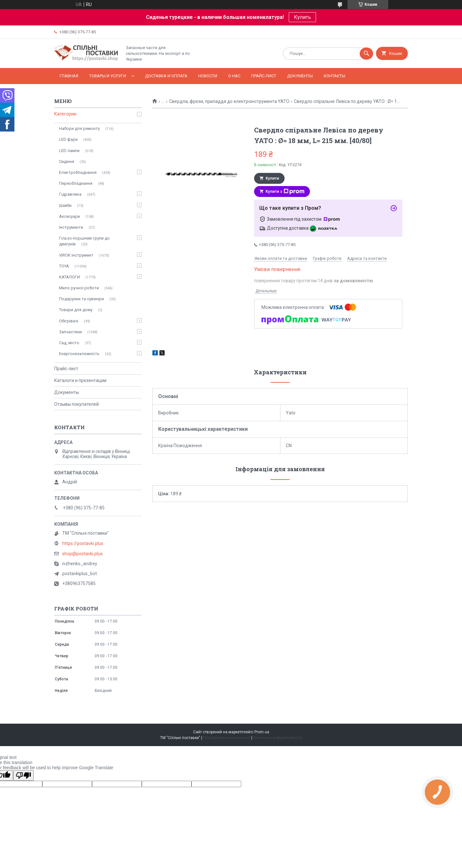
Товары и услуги (108, 76)
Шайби (65, 205)
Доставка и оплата (166, 76)
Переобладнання (76, 183)
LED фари (68, 139)
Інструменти (71, 227)
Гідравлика (70, 194)
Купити (272, 178)
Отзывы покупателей (77, 404)
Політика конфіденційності (278, 738)
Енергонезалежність (79, 354)
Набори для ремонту (79, 128)
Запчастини (70, 332)
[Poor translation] (23, 775)
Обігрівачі (69, 321)
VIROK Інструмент (76, 255)
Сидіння (67, 162)
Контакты (334, 76)
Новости (208, 76)
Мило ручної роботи (79, 288)
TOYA (64, 266)
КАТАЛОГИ (69, 277)
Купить (302, 17)
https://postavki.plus (83, 543)
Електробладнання (78, 172)
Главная (69, 76)
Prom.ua (262, 732)
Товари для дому (76, 310)
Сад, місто (69, 343)
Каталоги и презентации (80, 380)
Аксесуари (69, 216)
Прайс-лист (264, 76)
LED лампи (69, 151)
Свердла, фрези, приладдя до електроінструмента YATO (229, 101)
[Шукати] (366, 54)
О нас (234, 76)
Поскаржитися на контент (227, 738)
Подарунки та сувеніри (81, 299)
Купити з (285, 191)
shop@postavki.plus (82, 554)
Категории (65, 114)
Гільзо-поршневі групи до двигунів (84, 241)
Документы (300, 76)
